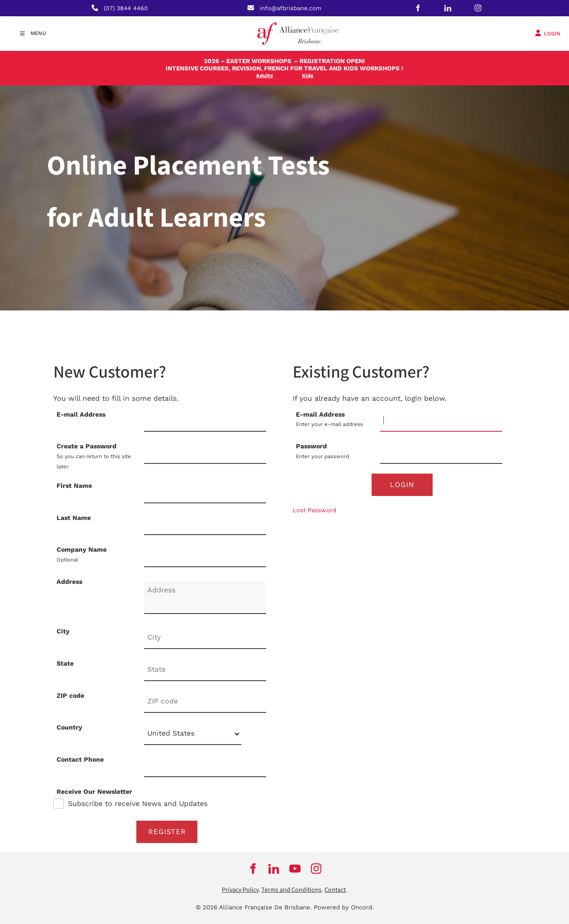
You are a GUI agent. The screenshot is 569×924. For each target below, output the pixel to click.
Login (402, 485)
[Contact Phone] (205, 766)
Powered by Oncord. (344, 907)
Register (167, 832)
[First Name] (205, 492)
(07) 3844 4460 (126, 8)
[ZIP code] (205, 702)
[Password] (441, 453)
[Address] (205, 597)
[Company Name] (205, 556)
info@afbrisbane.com (291, 8)
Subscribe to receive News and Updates (138, 804)
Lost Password (314, 510)
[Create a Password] (205, 453)
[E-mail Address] (441, 421)
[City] (205, 638)
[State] (205, 670)
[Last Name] (205, 524)
